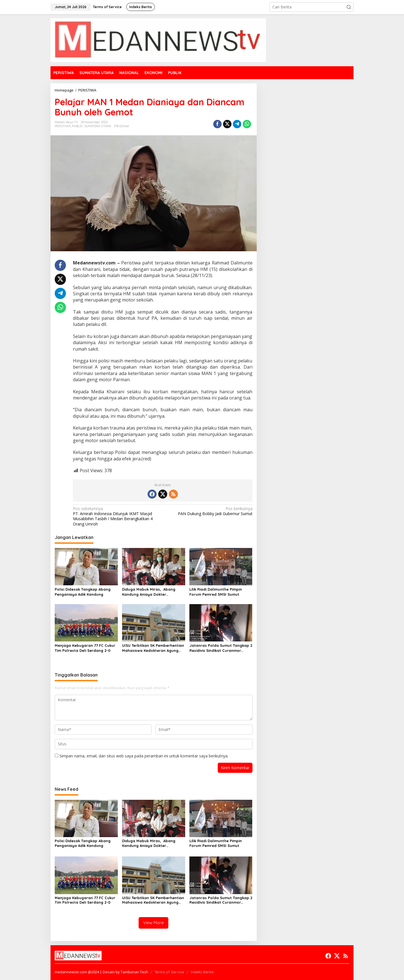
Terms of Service (169, 972)
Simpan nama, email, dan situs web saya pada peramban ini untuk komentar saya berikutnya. (144, 756)
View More (153, 923)
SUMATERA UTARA (98, 126)
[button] (349, 7)
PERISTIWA (63, 126)
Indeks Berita (202, 972)
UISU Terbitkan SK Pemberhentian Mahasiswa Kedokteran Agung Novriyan (153, 648)
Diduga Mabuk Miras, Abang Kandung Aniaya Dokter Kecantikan (149, 592)
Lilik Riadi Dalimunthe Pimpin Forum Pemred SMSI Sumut (216, 592)
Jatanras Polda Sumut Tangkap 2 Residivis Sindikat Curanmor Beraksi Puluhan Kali (221, 648)
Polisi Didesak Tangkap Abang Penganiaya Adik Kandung (83, 592)
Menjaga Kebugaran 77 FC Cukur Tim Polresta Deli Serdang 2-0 (85, 648)
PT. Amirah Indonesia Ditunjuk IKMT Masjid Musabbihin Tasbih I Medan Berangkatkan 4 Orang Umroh (116, 516)
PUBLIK (77, 126)
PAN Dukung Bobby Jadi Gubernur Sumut (209, 511)
